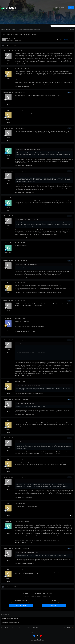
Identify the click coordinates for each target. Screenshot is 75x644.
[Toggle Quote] (17, 150)
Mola (31, 344)
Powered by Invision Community (38, 642)
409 (8, 331)
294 (8, 158)
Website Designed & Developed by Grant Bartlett (38, 632)
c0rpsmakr (8, 146)
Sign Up (71, 8)
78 (8, 63)
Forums (31, 26)
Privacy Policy (38, 639)
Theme (31, 639)
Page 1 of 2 (16, 46)
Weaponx (8, 319)
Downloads (4, 26)
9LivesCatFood (12, 39)
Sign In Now (54, 606)
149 (8, 81)
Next (8, 46)
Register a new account (21, 606)
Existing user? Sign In (61, 8)
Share (59, 39)
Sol (8, 69)
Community (23, 26)
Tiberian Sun (18, 40)
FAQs (11, 26)
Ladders (16, 26)
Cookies (44, 639)
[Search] (58, 26)
